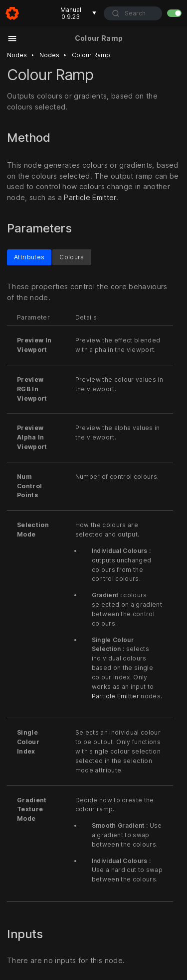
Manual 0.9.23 (79, 13)
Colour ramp (91, 55)
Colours (72, 257)
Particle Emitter (90, 197)
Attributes (29, 257)
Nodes (17, 55)
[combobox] (133, 13)
